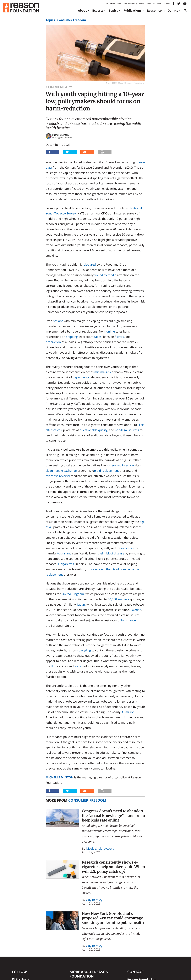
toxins (61, 553)
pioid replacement (107, 471)
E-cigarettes (66, 564)
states (79, 666)
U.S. (54, 666)
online (111, 331)
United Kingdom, (73, 594)
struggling (84, 650)
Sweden (136, 610)
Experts (98, 10)
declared (90, 264)
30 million (128, 712)
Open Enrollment (154, 4)
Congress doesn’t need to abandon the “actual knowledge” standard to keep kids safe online (113, 816)
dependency (81, 377)
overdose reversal (58, 476)
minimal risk (103, 372)
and (69, 553)
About (82, 10)
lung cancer (129, 620)
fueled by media (105, 275)
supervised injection (120, 465)
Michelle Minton (59, 777)
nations (58, 321)
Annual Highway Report (133, 4)
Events (167, 4)
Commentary (59, 87)
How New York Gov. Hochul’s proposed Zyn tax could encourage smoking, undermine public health (113, 918)
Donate (173, 10)
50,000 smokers (118, 599)
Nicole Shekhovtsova (100, 849)
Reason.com (156, 10)
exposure (128, 548)
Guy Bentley (94, 900)
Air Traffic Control (113, 4)
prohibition (53, 342)
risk (107, 553)
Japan (81, 604)
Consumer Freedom (72, 20)
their (101, 553)
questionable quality (94, 430)
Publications (132, 10)
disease (119, 553)
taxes (98, 337)
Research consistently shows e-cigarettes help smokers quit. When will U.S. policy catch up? (113, 867)
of (111, 553)
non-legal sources (127, 430)
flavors (119, 337)
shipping (72, 337)
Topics (113, 10)
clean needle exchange (61, 471)
